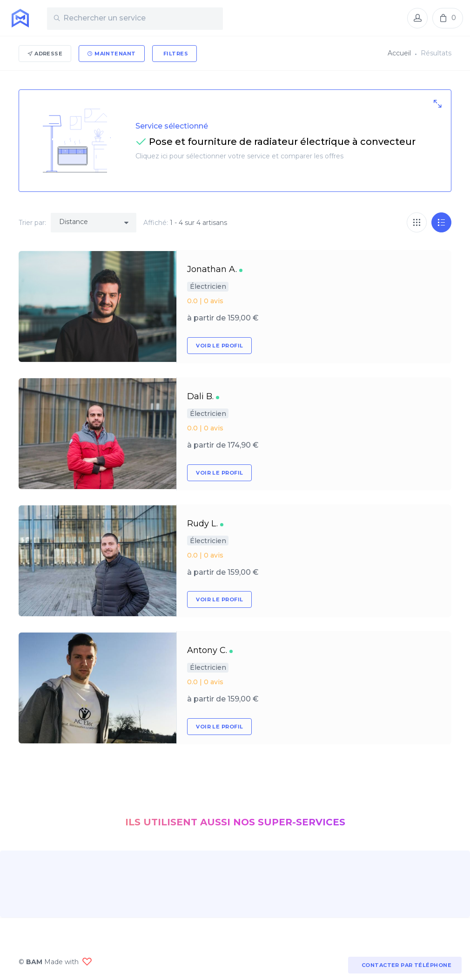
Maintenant (111, 54)
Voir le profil (219, 346)
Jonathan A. (212, 269)
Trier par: (32, 223)
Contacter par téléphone (405, 965)
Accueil (399, 53)
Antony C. (207, 650)
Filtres (175, 54)
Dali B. (200, 396)
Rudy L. (202, 524)
